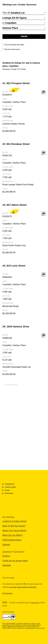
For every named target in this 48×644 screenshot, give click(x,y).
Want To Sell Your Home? (14, 526)
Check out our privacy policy (15, 561)
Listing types (10, 487)
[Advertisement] (24, 410)
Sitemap (6, 545)
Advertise (7, 565)
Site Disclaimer (8, 593)
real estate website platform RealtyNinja (23, 587)
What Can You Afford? (12, 535)
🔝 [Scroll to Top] (44, 636)
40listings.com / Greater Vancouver (19, 5)
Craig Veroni (35, 603)
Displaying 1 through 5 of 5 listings (14, 69)
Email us (6, 556)
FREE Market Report (12, 540)
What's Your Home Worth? (14, 531)
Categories (10, 484)
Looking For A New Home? (15, 521)
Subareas (9, 493)
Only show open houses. (11, 49)
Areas (7, 490)
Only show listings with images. (13, 45)
